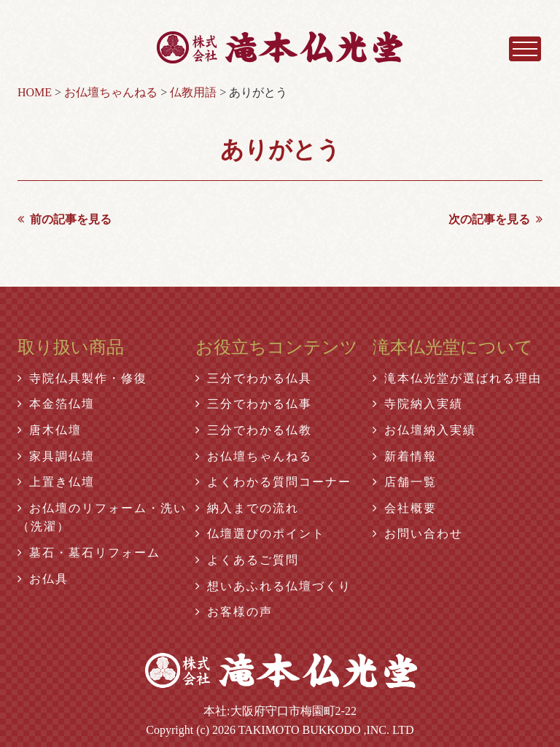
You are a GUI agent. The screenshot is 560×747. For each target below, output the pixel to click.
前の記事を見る (65, 219)
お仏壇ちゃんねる (254, 456)
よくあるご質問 (247, 560)
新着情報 (405, 456)
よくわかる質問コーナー (273, 482)
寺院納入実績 (418, 404)
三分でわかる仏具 (254, 378)
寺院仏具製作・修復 (82, 378)
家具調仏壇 (56, 456)
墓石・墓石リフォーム (89, 553)
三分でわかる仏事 (254, 404)
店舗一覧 (405, 482)
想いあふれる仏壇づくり (273, 586)
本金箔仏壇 (56, 404)
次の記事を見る (495, 219)
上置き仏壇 (56, 482)
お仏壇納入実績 (424, 430)
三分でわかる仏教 (254, 430)
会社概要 (405, 508)
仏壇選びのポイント (260, 534)
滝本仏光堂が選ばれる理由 (457, 378)
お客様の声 (234, 612)
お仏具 (43, 579)
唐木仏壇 (50, 430)
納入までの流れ (247, 508)
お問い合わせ (418, 534)
